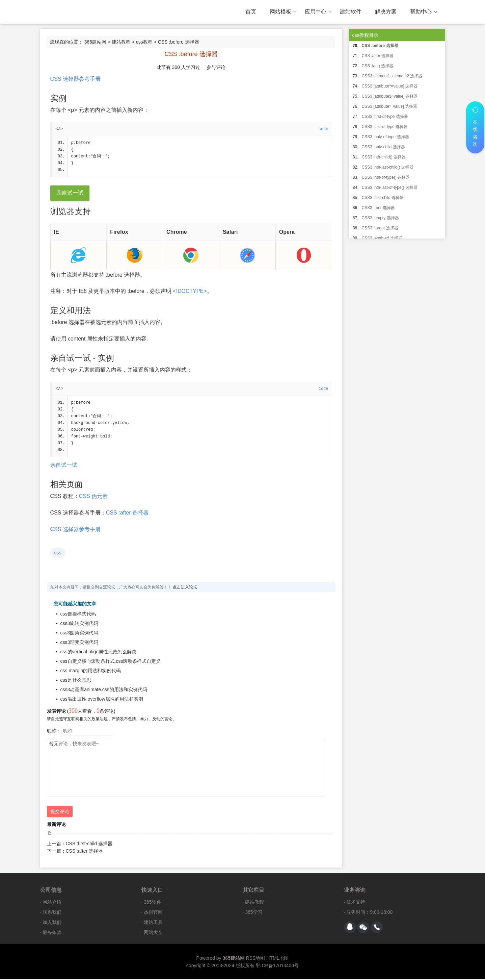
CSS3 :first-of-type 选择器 (385, 117)
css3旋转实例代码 (79, 624)
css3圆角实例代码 (79, 633)
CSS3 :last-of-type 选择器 (385, 127)
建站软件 (351, 12)
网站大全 (153, 933)
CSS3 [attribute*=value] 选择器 (389, 106)
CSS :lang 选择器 (378, 66)
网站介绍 (52, 903)
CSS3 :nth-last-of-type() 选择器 (390, 187)
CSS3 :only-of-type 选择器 (385, 137)
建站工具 (153, 923)
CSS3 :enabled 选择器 (382, 238)
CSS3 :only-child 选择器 (383, 147)
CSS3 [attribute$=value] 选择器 (390, 96)
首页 (251, 12)
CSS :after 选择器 (127, 513)
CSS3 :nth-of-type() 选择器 (386, 177)
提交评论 (60, 812)
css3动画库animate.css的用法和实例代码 (104, 690)
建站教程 (121, 42)
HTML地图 (277, 959)
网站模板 (283, 12)
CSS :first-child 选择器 (89, 844)
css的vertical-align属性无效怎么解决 (99, 652)
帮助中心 (424, 12)
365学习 (254, 913)
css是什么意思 (76, 681)
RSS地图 (256, 959)
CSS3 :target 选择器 (380, 228)
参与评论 (216, 67)
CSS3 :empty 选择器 (380, 218)
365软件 (152, 903)
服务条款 (52, 933)
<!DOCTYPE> (190, 291)
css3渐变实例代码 (79, 643)
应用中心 (318, 12)
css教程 (144, 42)
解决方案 (386, 12)
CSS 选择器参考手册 (75, 79)
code (324, 129)
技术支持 (356, 903)
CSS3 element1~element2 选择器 (392, 76)
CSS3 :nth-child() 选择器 (384, 157)
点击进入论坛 (185, 588)
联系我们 (52, 913)
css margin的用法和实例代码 (91, 671)
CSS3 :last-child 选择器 (383, 198)
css (58, 553)
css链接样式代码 (78, 614)
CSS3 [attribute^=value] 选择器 (390, 86)
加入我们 (52, 923)
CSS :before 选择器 (380, 46)
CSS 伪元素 (93, 497)
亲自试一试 (70, 193)
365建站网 (95, 42)
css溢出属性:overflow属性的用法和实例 (102, 700)
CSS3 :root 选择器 (378, 208)
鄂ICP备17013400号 (277, 966)
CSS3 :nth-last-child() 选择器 (388, 167)
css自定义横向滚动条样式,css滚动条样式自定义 (111, 662)
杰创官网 (153, 913)
